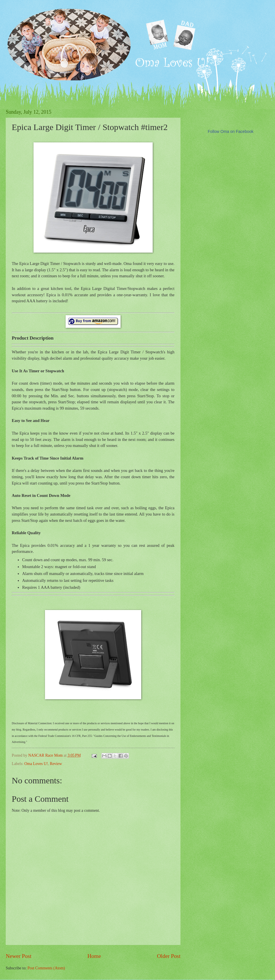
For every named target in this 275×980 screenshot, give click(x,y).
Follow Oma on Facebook (231, 131)
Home (94, 956)
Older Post (169, 956)
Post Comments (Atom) (46, 968)
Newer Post (19, 956)
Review (56, 764)
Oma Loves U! (36, 764)
